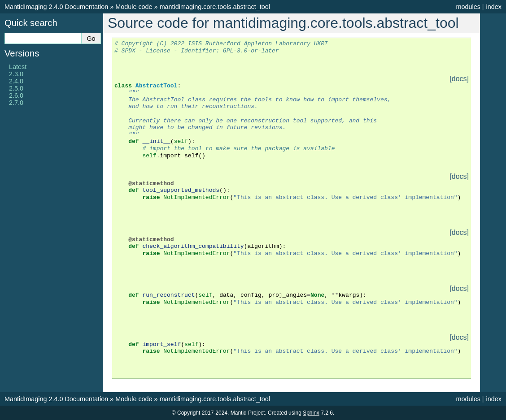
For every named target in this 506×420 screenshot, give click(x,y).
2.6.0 (16, 95)
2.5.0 (16, 88)
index (494, 7)
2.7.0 (16, 103)
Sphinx (311, 413)
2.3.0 (16, 74)
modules (468, 7)
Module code (134, 7)
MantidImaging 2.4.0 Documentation (56, 7)
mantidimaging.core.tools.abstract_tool (215, 7)
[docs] (459, 79)
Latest (18, 67)
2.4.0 (16, 81)
